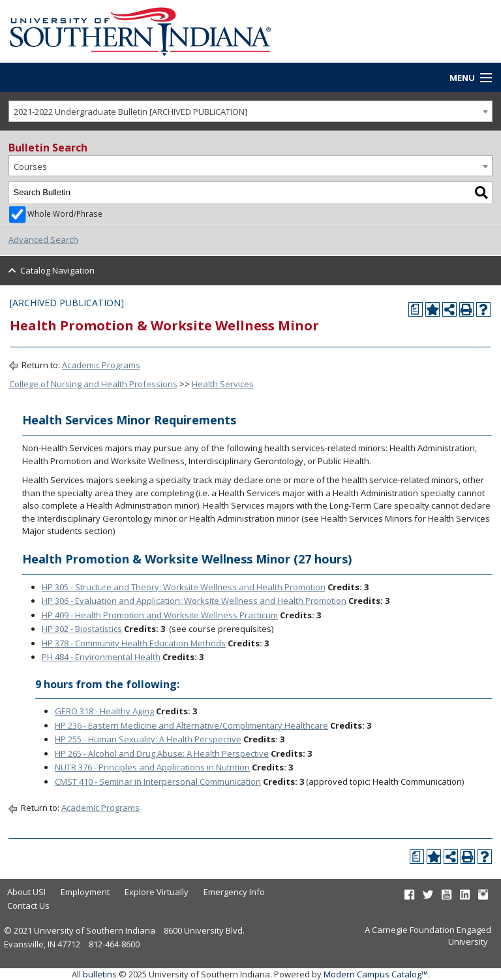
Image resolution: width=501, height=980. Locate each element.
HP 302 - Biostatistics (82, 629)
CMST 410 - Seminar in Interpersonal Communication (158, 782)
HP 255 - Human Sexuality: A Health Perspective (148, 739)
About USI (26, 892)
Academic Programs (101, 365)
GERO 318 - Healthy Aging (104, 711)
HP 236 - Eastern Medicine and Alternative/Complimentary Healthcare (191, 725)
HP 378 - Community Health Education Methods (134, 643)
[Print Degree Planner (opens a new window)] (416, 309)
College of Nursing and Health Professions (93, 384)
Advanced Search (43, 240)
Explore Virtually (157, 892)
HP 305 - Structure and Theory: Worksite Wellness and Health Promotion (184, 587)
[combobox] (250, 111)
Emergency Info (234, 892)
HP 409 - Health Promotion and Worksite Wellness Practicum (160, 615)
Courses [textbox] (30, 166)
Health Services (223, 384)
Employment (85, 892)
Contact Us (28, 906)
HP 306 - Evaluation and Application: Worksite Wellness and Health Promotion (194, 601)
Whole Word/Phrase (65, 213)
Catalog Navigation (57, 270)
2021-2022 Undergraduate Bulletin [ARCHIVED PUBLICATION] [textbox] (130, 112)
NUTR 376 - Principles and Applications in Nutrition (152, 767)
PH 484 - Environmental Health (101, 657)
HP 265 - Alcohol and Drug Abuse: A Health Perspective (162, 753)
